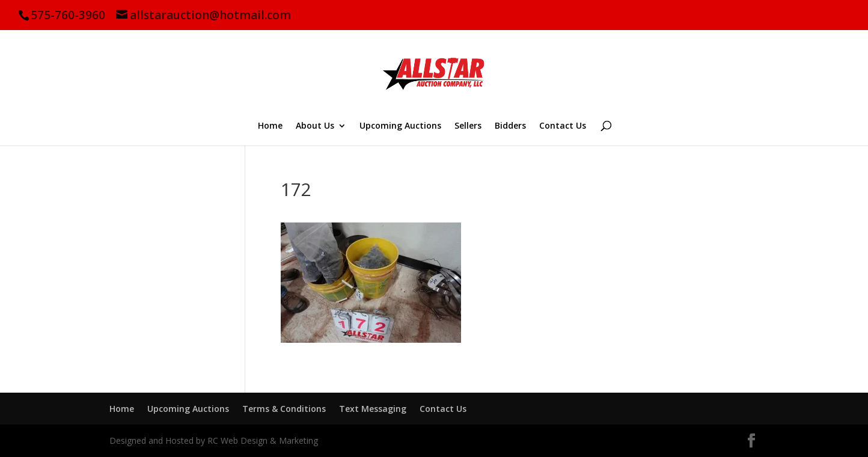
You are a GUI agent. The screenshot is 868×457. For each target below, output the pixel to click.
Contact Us (563, 126)
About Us (315, 126)
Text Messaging (373, 409)
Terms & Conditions (284, 409)
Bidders (510, 126)
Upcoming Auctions (400, 126)
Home (270, 126)
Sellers (468, 126)
